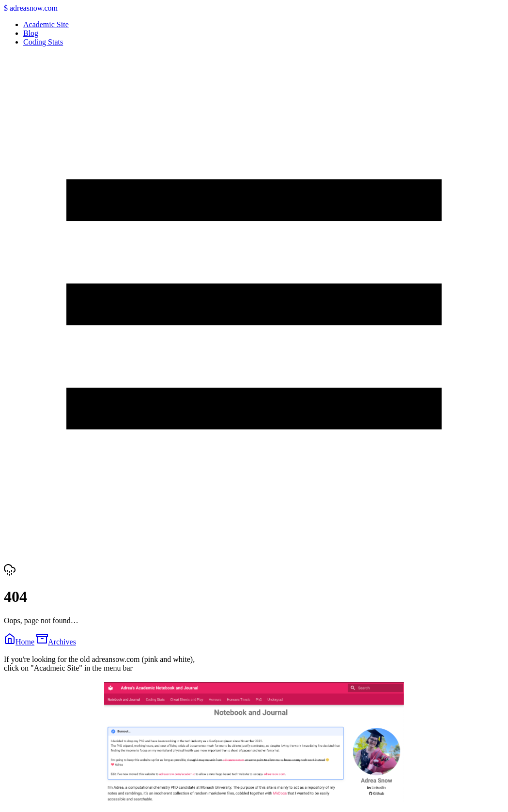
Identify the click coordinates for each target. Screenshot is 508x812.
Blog (31, 33)
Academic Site (46, 24)
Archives (56, 642)
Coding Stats (43, 42)
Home (19, 642)
